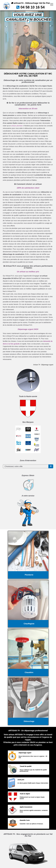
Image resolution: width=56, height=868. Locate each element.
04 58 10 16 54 (33, 7)
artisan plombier (17, 126)
